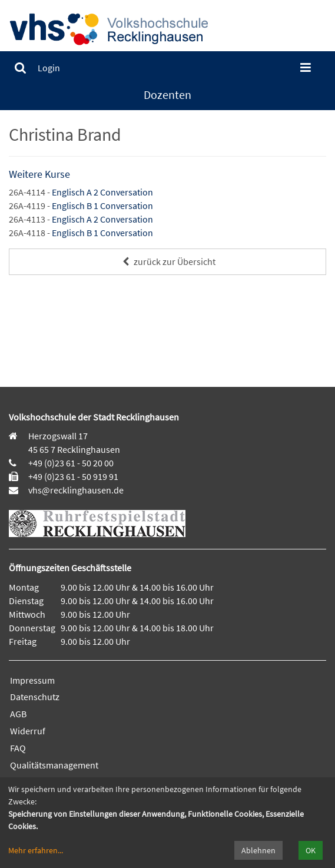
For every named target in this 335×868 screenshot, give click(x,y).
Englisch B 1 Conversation (102, 206)
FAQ (18, 748)
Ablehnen (258, 850)
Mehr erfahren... (36, 850)
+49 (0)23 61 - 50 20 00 (71, 463)
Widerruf (28, 731)
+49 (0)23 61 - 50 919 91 (73, 476)
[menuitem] (20, 68)
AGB (18, 714)
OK (311, 850)
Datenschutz (35, 697)
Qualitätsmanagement (54, 765)
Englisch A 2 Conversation (102, 192)
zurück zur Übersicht (167, 261)
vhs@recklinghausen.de (75, 490)
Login (49, 68)
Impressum (32, 680)
